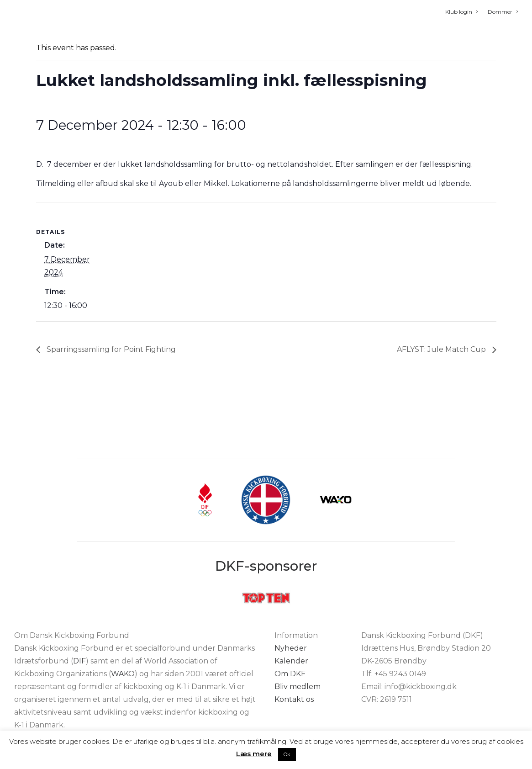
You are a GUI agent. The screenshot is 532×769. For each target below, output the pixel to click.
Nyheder (291, 648)
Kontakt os (294, 699)
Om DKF (290, 674)
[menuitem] (464, 12)
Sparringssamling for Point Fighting (110, 404)
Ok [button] (287, 754)
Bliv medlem (298, 687)
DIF (79, 661)
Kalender (291, 661)
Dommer (503, 12)
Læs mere (254, 754)
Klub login (461, 12)
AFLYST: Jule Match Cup (442, 404)
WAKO (123, 674)
